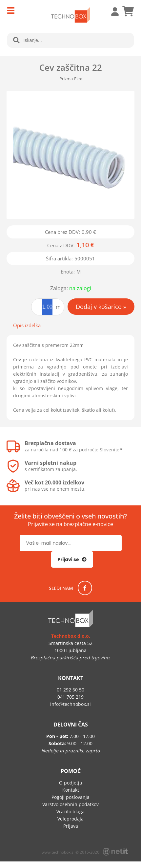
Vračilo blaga (70, 811)
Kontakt (71, 790)
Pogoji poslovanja (70, 797)
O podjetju (71, 783)
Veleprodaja (70, 819)
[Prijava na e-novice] (72, 559)
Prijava (111, 11)
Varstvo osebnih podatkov (70, 804)
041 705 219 (70, 697)
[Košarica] (128, 11)
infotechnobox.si (70, 704)
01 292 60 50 (70, 690)
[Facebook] (85, 588)
